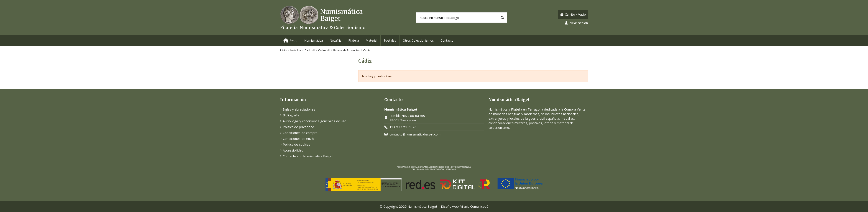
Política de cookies (297, 144)
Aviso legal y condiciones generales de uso (315, 121)
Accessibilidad (293, 150)
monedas (500, 114)
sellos (545, 114)
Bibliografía (291, 115)
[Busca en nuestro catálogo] (502, 18)
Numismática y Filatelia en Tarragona (516, 109)
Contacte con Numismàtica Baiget (308, 156)
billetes (557, 114)
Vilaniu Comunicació (474, 206)
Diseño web (450, 206)
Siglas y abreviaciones (299, 109)
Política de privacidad (298, 127)
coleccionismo (499, 127)
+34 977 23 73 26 (403, 127)
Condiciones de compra (300, 133)
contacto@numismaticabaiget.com (415, 134)
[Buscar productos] (462, 18)
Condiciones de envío (298, 139)
